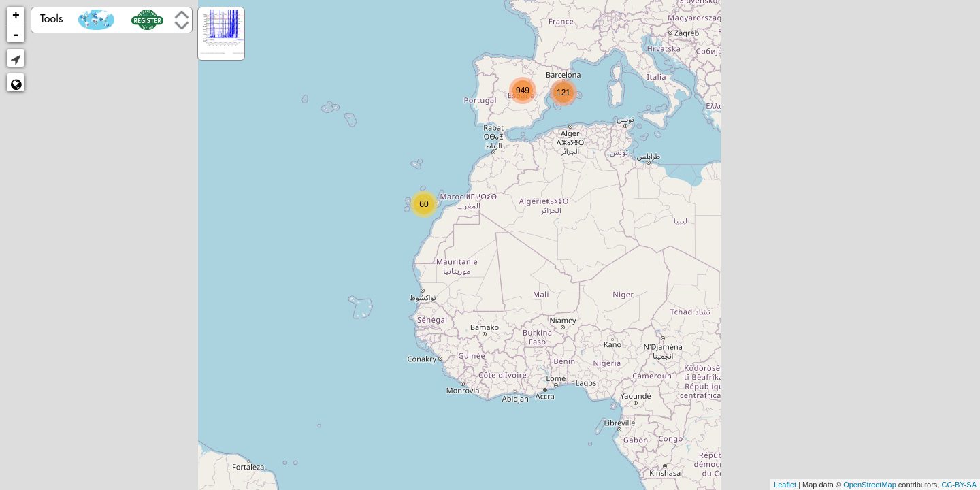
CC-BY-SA (959, 485)
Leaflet (785, 485)
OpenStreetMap (870, 485)
